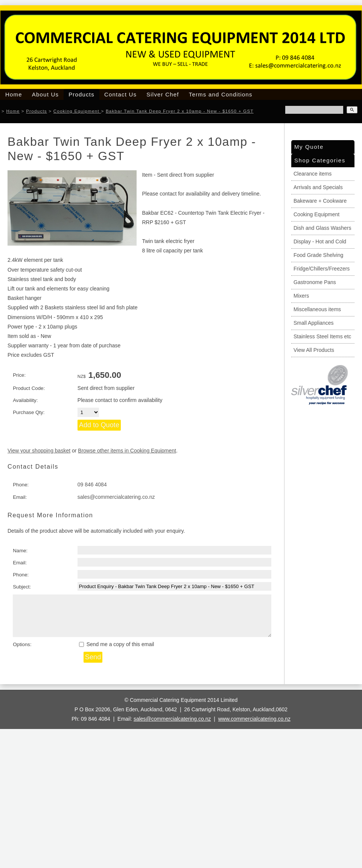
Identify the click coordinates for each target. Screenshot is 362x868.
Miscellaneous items (317, 309)
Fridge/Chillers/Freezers (322, 269)
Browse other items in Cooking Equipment (127, 451)
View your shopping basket (39, 451)
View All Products (314, 350)
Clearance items (313, 174)
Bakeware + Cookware (320, 201)
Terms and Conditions (221, 94)
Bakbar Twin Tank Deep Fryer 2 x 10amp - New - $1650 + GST (180, 111)
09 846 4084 (92, 484)
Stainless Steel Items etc (322, 336)
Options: (22, 644)
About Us (45, 94)
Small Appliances (314, 323)
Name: (20, 551)
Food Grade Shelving (318, 255)
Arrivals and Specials (318, 187)
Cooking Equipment (77, 111)
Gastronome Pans (315, 282)
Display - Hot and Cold (320, 241)
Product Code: (29, 388)
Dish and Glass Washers (322, 228)
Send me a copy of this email (117, 644)
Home (14, 94)
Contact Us (120, 94)
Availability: (25, 400)
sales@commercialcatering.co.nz (116, 497)
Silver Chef (163, 94)
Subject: (22, 587)
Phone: (21, 485)
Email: (20, 497)
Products (81, 94)
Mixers (301, 296)
